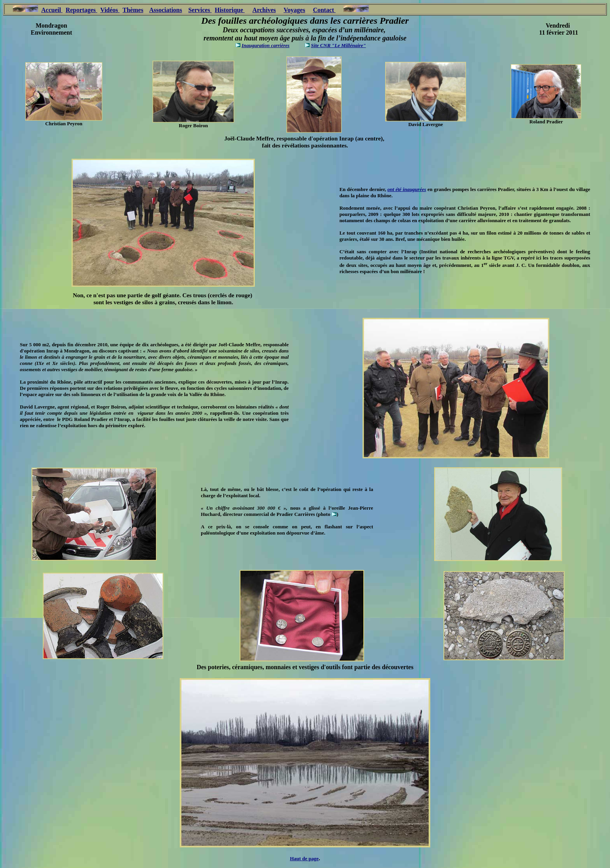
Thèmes (133, 10)
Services (200, 10)
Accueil (51, 10)
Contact (324, 10)
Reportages (81, 10)
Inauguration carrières (266, 45)
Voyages (294, 10)
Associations (166, 10)
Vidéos (110, 10)
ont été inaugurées (407, 189)
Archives (264, 10)
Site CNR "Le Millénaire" (338, 45)
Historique (230, 10)
